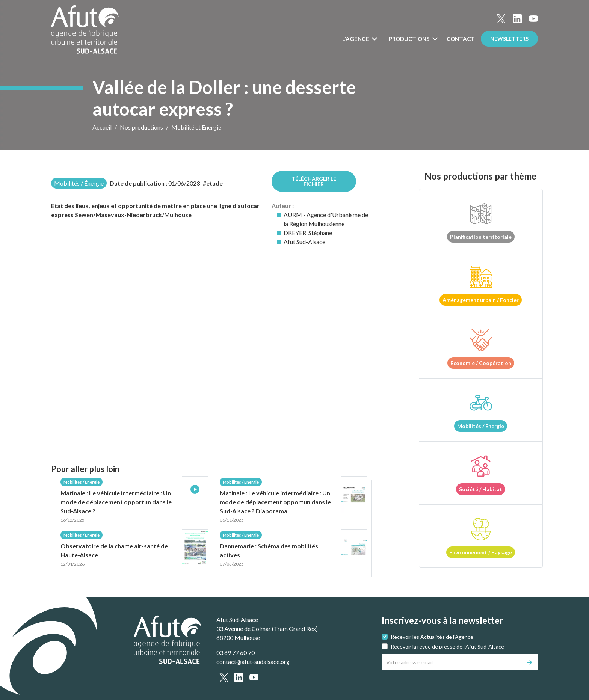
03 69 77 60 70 (236, 652)
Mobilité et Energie (196, 127)
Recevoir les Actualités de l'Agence (432, 637)
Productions (410, 39)
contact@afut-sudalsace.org (253, 662)
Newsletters (509, 38)
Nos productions (141, 127)
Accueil (102, 127)
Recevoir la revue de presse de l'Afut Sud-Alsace (447, 646)
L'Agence (356, 39)
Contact (461, 39)
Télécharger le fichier (314, 181)
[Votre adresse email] (452, 662)
